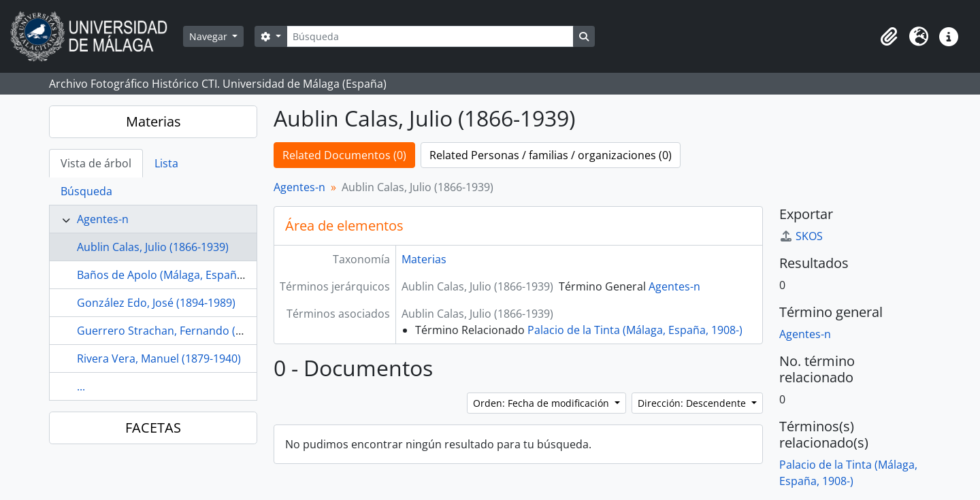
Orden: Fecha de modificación (542, 403)
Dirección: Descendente (693, 403)
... (81, 386)
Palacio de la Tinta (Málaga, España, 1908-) (635, 330)
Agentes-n (103, 219)
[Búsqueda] (430, 36)
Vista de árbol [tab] (96, 163)
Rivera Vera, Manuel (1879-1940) (159, 359)
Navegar (210, 36)
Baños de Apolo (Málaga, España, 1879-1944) (191, 275)
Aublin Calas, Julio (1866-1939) (153, 247)
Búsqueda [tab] (86, 191)
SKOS (801, 236)
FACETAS (153, 428)
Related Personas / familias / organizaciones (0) (551, 155)
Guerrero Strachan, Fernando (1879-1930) (184, 331)
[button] (889, 37)
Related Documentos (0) (344, 155)
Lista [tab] (166, 163)
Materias (153, 121)
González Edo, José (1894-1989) (156, 303)
